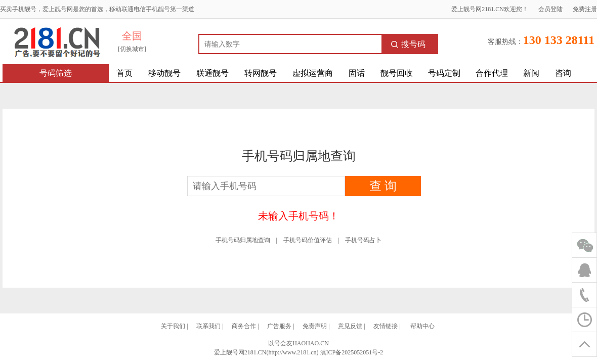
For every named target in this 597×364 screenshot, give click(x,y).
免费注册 (585, 9)
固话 (357, 73)
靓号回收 (397, 73)
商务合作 (244, 326)
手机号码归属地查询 (243, 240)
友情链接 (386, 326)
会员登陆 (550, 9)
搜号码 (408, 44)
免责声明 (315, 326)
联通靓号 (212, 73)
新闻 (531, 73)
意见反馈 (350, 326)
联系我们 (208, 326)
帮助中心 (422, 326)
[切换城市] (132, 49)
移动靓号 (164, 73)
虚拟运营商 (313, 73)
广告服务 (279, 326)
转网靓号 (261, 73)
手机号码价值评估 (308, 240)
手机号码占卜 (363, 240)
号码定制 (444, 73)
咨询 (563, 73)
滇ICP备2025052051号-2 (352, 352)
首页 (124, 73)
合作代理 (492, 73)
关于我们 (173, 326)
